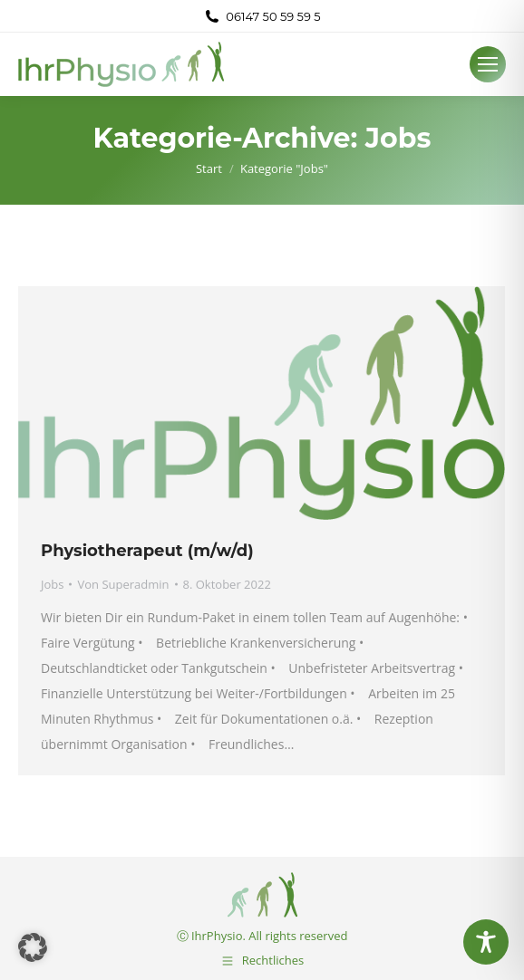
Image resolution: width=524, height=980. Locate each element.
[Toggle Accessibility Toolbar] (486, 942)
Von (123, 584)
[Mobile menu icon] (488, 64)
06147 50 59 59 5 (262, 17)
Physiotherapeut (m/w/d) (147, 551)
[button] (33, 947)
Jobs (52, 584)
